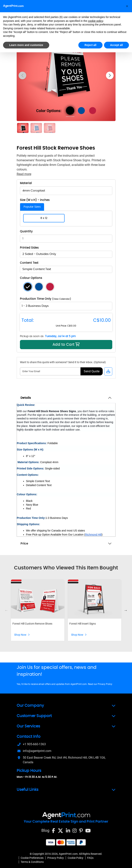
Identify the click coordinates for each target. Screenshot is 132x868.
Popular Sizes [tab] (32, 207)
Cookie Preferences (32, 858)
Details (26, 398)
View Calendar (62, 299)
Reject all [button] (90, 45)
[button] (127, 6)
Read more (24, 174)
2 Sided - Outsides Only (39, 254)
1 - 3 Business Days (35, 306)
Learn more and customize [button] (26, 45)
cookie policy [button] (96, 21)
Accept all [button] (116, 45)
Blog (45, 830)
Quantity (26, 231)
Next (126, 610)
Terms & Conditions (32, 862)
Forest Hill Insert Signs (83, 624)
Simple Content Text (37, 269)
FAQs (90, 858)
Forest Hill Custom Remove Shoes (32, 624)
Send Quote (92, 371)
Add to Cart (51, 344)
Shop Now (22, 635)
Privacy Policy (105, 684)
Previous (6, 610)
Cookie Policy (75, 858)
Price (24, 544)
